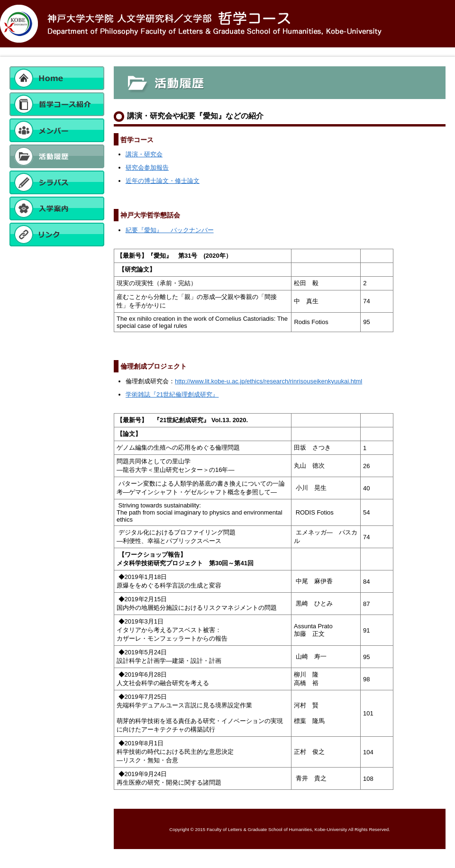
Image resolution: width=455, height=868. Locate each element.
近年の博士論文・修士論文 (163, 181)
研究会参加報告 (147, 167)
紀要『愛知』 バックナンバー (170, 230)
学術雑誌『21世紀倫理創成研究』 (172, 394)
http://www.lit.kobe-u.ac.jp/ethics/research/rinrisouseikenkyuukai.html (268, 381)
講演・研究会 (144, 154)
